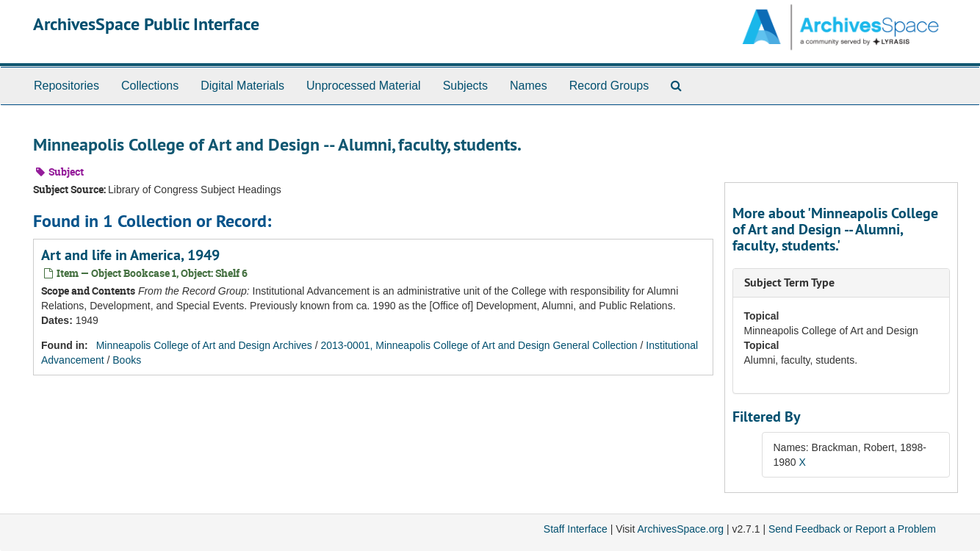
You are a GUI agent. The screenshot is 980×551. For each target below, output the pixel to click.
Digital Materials (242, 86)
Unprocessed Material (364, 86)
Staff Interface (576, 529)
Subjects (465, 86)
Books (127, 360)
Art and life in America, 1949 (130, 255)
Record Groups (609, 86)
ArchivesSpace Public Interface (146, 24)
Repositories (66, 86)
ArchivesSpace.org (680, 529)
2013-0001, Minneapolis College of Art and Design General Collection (479, 345)
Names (529, 86)
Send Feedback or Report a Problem (852, 529)
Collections (150, 86)
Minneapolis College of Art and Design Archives (204, 345)
